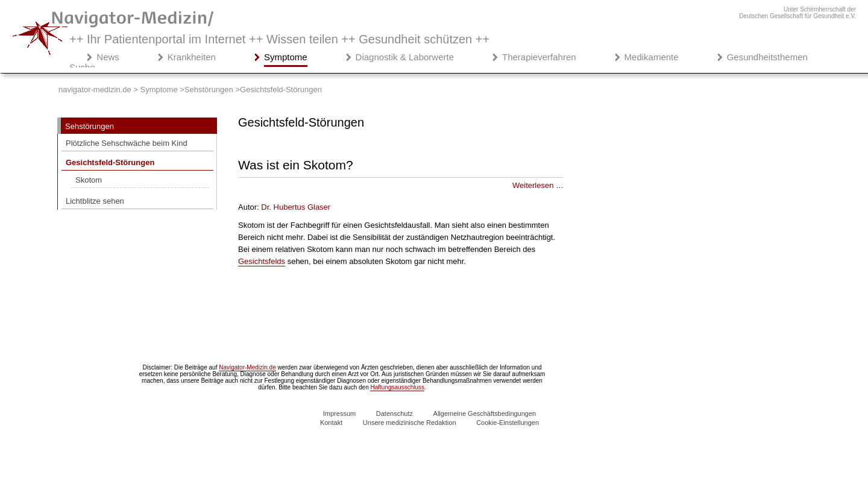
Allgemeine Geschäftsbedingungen (485, 413)
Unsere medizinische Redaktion (410, 423)
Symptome (286, 57)
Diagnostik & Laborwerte (405, 57)
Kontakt (331, 423)
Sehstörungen (90, 126)
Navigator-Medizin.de (247, 367)
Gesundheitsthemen (767, 57)
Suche (82, 67)
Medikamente (652, 57)
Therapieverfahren (539, 57)
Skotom (89, 180)
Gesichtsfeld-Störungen (110, 162)
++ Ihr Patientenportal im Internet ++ (279, 39)
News (108, 57)
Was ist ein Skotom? (296, 165)
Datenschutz (395, 413)
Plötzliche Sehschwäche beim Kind (127, 143)
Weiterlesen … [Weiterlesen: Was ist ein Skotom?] (538, 185)
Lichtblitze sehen (95, 201)
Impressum (339, 413)
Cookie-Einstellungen (508, 423)
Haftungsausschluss (397, 387)
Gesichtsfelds (262, 261)
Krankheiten (192, 57)
